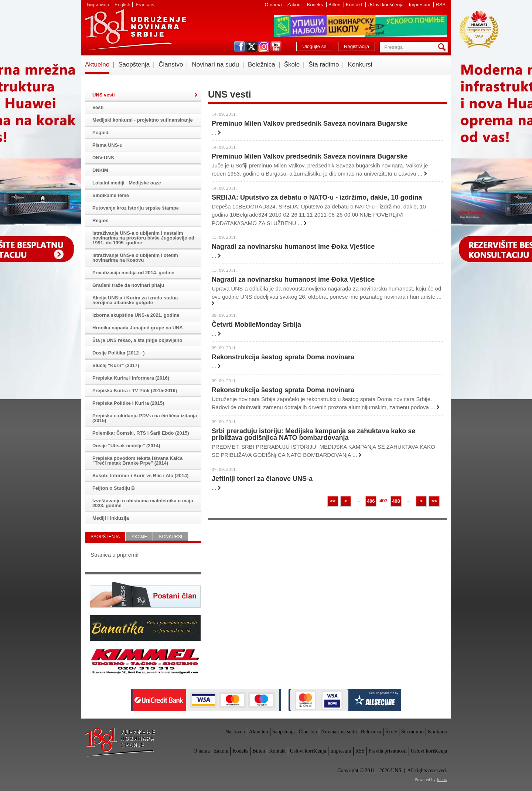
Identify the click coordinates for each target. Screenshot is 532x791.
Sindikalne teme (111, 195)
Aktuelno (97, 64)
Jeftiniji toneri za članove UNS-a (262, 479)
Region (100, 220)
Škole (292, 64)
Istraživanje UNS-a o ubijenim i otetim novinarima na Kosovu (135, 258)
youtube (276, 47)
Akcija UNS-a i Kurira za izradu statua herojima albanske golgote (135, 300)
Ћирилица (98, 5)
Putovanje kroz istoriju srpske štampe (136, 208)
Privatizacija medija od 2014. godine (133, 273)
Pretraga (443, 47)
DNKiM (100, 170)
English (122, 5)
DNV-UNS (103, 158)
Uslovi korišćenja (386, 5)
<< (333, 501)
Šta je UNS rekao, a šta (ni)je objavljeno (137, 340)
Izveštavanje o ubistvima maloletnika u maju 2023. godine (143, 503)
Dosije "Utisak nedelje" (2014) (126, 446)
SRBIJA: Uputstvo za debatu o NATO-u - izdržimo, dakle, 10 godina (317, 197)
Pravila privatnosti (388, 751)
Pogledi (101, 133)
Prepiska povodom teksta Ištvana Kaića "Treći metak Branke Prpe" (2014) (137, 461)
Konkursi (360, 64)
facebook (239, 47)
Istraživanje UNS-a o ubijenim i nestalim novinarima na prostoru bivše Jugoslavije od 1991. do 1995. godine (143, 238)
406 (371, 501)
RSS (441, 5)
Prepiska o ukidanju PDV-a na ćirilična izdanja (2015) (145, 418)
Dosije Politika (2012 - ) (119, 353)
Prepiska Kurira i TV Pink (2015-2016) (135, 391)
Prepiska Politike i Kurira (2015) (128, 403)
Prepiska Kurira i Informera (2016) (131, 378)
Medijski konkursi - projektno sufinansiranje (143, 120)
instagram (264, 47)
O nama (274, 5)
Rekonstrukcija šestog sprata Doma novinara (283, 357)
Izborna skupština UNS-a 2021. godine (136, 315)
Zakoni (295, 5)
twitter (252, 47)
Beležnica (262, 64)
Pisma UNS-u (108, 145)
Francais (145, 5)
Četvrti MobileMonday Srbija (256, 325)
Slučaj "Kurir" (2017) (116, 365)
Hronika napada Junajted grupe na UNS (137, 328)
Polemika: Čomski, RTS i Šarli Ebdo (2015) (141, 433)
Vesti (98, 107)
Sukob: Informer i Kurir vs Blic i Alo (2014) (140, 476)
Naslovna (235, 732)
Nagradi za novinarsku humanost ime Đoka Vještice (293, 247)
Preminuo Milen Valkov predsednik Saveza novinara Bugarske (310, 123)
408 (396, 501)
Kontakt (355, 5)
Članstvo (171, 64)
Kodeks (316, 5)
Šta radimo (324, 64)
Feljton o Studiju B (114, 488)
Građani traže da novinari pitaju (128, 285)
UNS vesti (104, 95)
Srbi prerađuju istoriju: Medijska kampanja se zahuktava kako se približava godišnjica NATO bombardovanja (313, 434)
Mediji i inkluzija (111, 518)
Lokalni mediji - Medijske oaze (127, 183)
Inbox (442, 780)
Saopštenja (134, 64)
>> (434, 501)
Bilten (335, 5)
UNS (135, 30)
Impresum (420, 5)
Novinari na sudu (215, 64)
